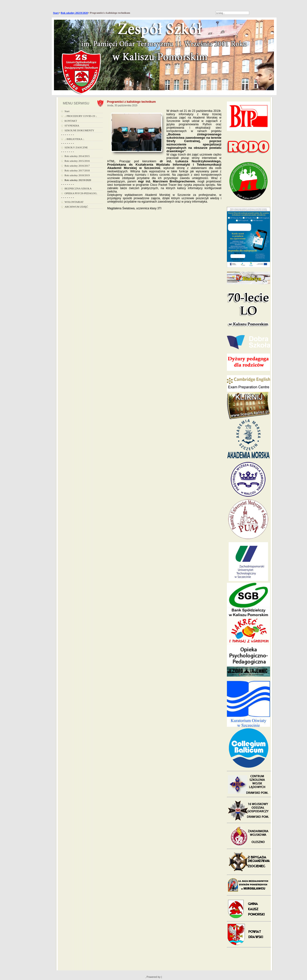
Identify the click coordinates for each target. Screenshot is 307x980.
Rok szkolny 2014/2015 (77, 156)
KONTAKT (71, 121)
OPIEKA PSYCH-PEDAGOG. (81, 193)
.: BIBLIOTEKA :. (74, 139)
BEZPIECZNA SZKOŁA (78, 188)
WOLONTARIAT (74, 202)
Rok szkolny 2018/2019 (77, 175)
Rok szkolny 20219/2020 (74, 13)
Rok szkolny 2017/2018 (77, 170)
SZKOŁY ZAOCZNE (76, 147)
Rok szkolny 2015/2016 (77, 161)
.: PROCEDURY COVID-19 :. (81, 116)
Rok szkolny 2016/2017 (77, 166)
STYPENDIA (72, 126)
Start (56, 13)
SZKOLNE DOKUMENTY (79, 130)
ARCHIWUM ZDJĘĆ (76, 207)
